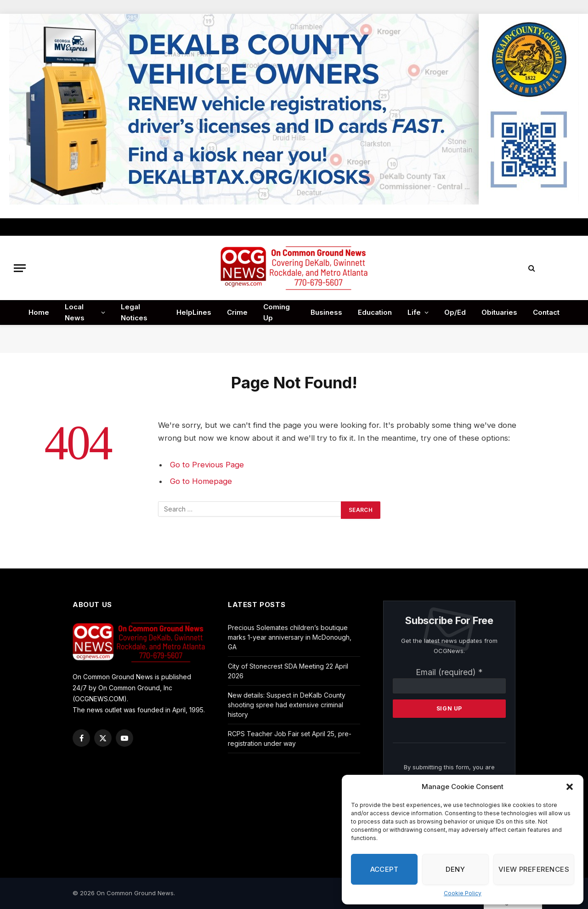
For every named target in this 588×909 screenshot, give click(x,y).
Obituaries (499, 312)
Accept (384, 869)
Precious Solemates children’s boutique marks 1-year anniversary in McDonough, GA (290, 637)
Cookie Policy (463, 893)
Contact (546, 312)
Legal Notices (134, 312)
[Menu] (20, 268)
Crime (237, 312)
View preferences (534, 869)
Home (39, 312)
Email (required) (449, 672)
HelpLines (194, 312)
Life (414, 312)
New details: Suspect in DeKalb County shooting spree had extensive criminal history (287, 705)
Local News (75, 312)
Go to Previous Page (207, 465)
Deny (455, 869)
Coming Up (277, 312)
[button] (570, 787)
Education (375, 312)
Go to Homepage (201, 481)
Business (326, 312)
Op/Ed (455, 312)
